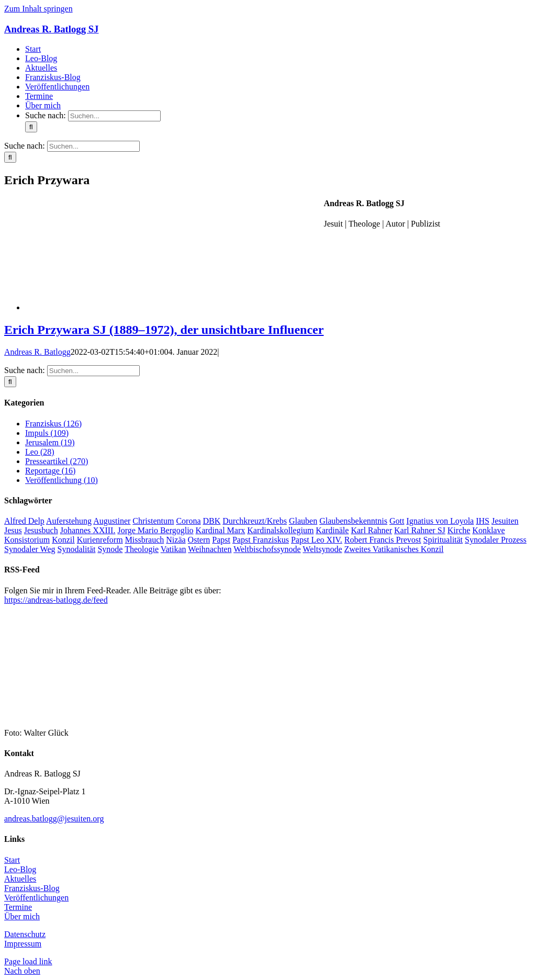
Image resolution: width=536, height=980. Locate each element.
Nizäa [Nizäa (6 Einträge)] (176, 540)
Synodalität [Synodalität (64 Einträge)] (77, 549)
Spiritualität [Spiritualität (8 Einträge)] (443, 540)
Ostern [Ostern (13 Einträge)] (199, 540)
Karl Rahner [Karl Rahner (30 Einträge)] (371, 530)
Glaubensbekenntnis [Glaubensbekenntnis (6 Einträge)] (353, 521)
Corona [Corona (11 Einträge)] (188, 521)
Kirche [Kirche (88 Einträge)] (459, 530)
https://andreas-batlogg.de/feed (56, 600)
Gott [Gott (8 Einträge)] (397, 521)
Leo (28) (40, 452)
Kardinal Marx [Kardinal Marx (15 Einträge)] (221, 530)
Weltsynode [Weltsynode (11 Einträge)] (322, 549)
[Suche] (31, 127)
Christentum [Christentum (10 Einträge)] (153, 521)
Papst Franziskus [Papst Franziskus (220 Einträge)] (261, 540)
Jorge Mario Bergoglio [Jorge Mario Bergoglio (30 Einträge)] (155, 530)
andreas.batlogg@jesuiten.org (54, 819)
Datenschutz (25, 934)
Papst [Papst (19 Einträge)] (221, 540)
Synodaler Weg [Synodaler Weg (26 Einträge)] (30, 549)
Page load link (28, 961)
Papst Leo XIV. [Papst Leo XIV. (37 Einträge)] (317, 540)
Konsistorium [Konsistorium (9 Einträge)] (27, 540)
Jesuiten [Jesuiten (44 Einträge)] (505, 521)
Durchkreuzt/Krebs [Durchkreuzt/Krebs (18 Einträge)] (255, 521)
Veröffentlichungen (36, 898)
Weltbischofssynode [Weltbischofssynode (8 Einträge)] (267, 549)
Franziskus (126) (53, 424)
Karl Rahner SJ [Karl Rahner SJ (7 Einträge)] (420, 530)
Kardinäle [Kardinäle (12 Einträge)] (332, 530)
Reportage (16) (50, 471)
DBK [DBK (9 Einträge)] (212, 521)
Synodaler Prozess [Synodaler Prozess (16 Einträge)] (496, 540)
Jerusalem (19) (50, 442)
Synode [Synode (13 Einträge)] (110, 549)
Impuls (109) (47, 433)
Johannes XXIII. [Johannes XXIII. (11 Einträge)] (88, 530)
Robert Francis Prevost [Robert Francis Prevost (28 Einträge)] (383, 540)
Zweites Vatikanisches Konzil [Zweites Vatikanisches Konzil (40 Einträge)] (394, 549)
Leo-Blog (20, 869)
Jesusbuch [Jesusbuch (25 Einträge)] (41, 530)
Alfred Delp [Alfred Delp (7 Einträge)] (24, 521)
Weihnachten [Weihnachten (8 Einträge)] (210, 549)
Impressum (23, 944)
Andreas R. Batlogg (37, 352)
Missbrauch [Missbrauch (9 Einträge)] (145, 540)
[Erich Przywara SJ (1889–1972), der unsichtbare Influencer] (104, 307)
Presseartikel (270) (57, 461)
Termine (18, 907)
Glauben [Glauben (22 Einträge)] (303, 521)
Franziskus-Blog (32, 888)
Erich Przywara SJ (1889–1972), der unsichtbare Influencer (164, 330)
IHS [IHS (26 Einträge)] (483, 521)
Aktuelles (20, 879)
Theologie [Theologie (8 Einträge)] (142, 549)
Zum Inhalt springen (38, 9)
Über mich (22, 916)
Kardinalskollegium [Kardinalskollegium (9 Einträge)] (280, 530)
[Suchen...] (114, 116)
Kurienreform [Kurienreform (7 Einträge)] (100, 540)
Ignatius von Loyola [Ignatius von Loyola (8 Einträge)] (440, 521)
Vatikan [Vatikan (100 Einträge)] (174, 549)
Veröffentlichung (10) (62, 480)
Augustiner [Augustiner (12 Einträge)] (112, 521)
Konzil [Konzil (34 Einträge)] (63, 540)
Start (12, 860)
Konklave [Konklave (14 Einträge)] (488, 530)
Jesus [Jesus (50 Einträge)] (13, 530)
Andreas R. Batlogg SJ (51, 29)
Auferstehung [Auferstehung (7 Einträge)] (69, 521)
